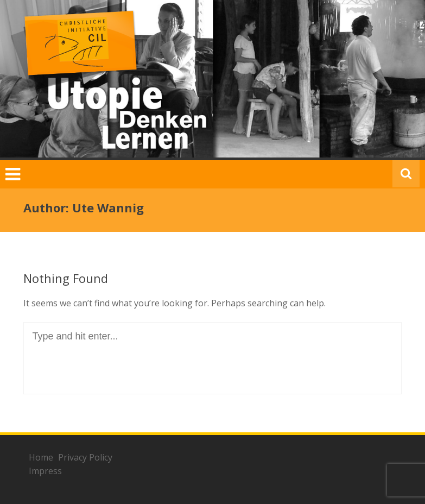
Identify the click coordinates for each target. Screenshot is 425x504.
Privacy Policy (85, 457)
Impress (45, 471)
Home (41, 457)
